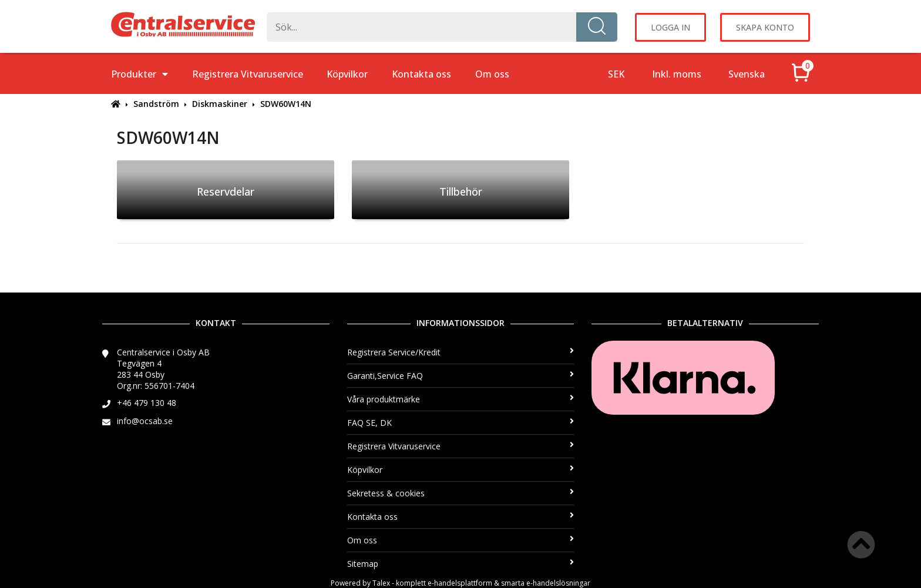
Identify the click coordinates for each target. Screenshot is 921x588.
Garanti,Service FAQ (461, 376)
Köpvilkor (347, 74)
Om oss (492, 74)
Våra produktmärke (461, 399)
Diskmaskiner (220, 104)
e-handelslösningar (558, 583)
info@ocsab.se (145, 421)
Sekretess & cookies (461, 493)
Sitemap (461, 564)
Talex (381, 583)
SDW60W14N (286, 104)
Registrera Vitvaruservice (248, 74)
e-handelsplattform (460, 583)
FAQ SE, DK (461, 423)
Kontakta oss (421, 74)
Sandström (156, 104)
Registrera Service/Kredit (461, 352)
